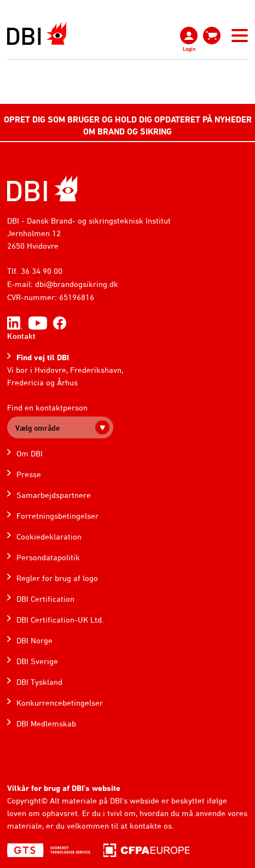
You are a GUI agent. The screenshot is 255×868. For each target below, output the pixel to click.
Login (189, 49)
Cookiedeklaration (49, 536)
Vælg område (37, 428)
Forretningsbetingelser (57, 516)
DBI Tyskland (39, 682)
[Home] (42, 188)
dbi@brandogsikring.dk (77, 284)
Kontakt (21, 336)
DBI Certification (45, 599)
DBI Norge (34, 640)
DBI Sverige (37, 661)
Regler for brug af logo (57, 578)
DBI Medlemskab (46, 723)
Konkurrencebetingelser (60, 703)
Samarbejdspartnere (54, 495)
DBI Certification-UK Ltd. (60, 620)
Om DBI (30, 453)
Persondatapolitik (48, 557)
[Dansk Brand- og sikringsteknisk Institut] (37, 34)
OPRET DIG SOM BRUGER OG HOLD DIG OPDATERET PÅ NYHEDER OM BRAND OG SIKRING (128, 125)
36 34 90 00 (42, 271)
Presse (29, 474)
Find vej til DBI (43, 357)
